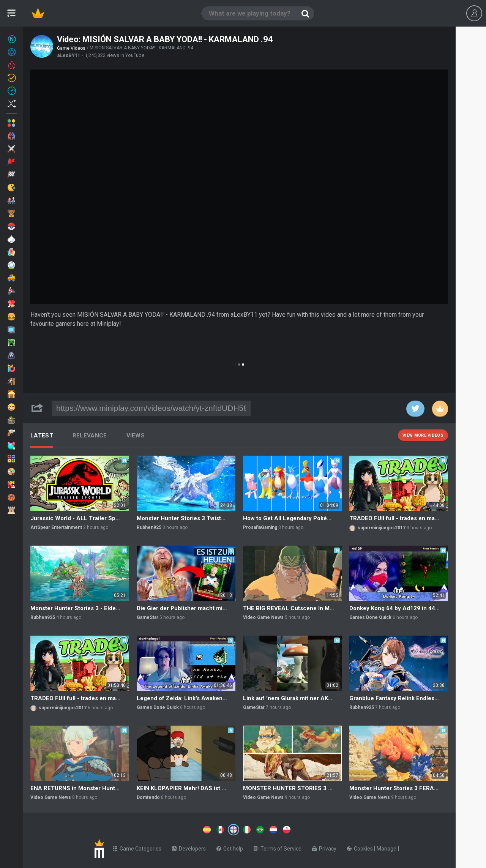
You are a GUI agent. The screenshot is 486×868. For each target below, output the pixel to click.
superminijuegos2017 (382, 528)
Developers (189, 847)
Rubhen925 (149, 527)
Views (136, 436)
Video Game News (263, 617)
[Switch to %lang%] (164, 829)
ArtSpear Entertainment (56, 527)
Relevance (90, 436)
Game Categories (137, 847)
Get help (230, 847)
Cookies (361, 847)
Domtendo (148, 797)
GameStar (148, 617)
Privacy (324, 847)
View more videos (423, 435)
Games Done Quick (370, 617)
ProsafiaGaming (260, 527)
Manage (387, 847)
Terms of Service (278, 847)
